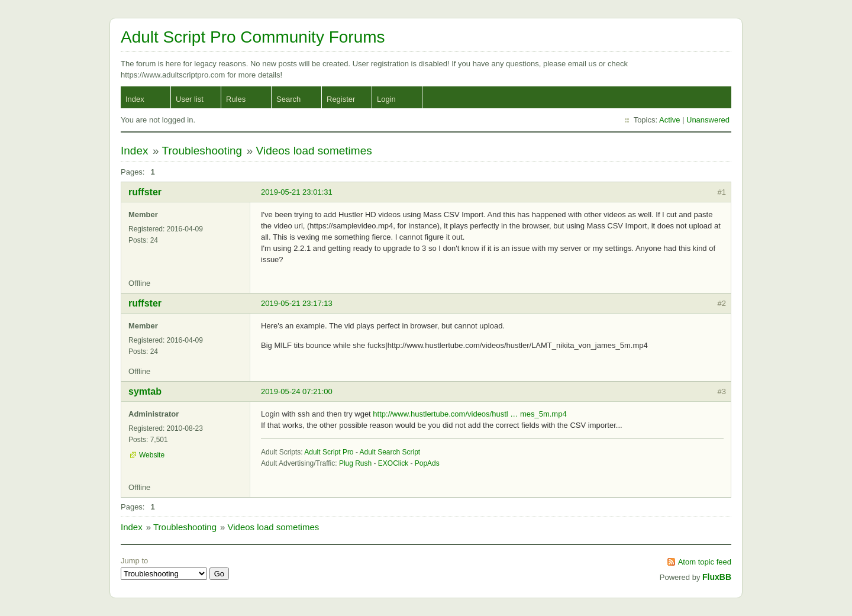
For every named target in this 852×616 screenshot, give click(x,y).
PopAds (427, 463)
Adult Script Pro (329, 452)
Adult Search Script (390, 452)
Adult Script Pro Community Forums (253, 37)
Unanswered (708, 120)
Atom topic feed (705, 562)
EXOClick (393, 463)
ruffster (145, 192)
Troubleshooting (202, 151)
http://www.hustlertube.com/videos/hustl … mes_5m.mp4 (469, 414)
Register (341, 99)
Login (386, 99)
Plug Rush (355, 463)
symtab (145, 391)
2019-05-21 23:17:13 (297, 303)
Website (152, 455)
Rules (236, 99)
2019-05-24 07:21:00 (297, 391)
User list (190, 99)
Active (669, 120)
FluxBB (717, 577)
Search (288, 99)
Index (135, 99)
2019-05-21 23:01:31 (297, 192)
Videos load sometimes (314, 151)
